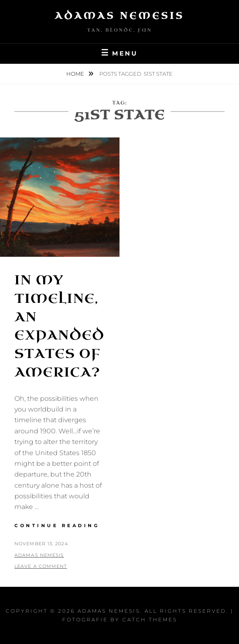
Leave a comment (41, 566)
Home (76, 74)
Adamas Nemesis (120, 16)
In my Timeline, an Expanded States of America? (60, 326)
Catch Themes (150, 620)
